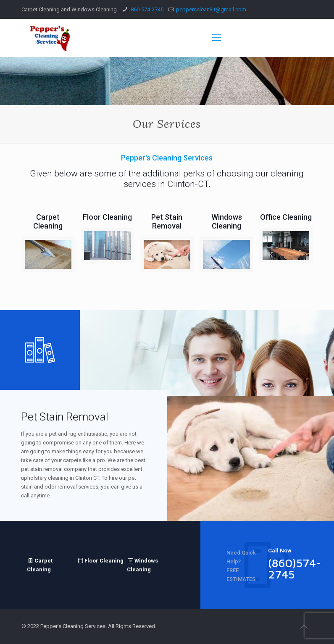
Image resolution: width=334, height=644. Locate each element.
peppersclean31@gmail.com (211, 9)
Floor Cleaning (100, 560)
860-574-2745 (146, 9)
